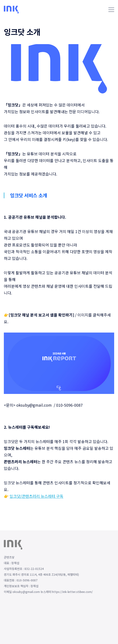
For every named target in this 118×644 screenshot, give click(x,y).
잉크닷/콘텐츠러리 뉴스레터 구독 (36, 496)
